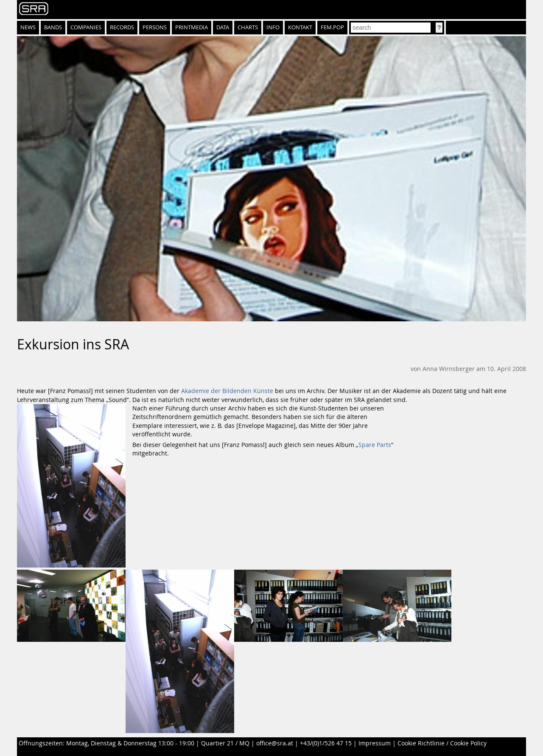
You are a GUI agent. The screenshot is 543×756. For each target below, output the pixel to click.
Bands (53, 27)
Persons (155, 27)
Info (273, 27)
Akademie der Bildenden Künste (227, 391)
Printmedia (192, 27)
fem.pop (332, 27)
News (28, 27)
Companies (86, 27)
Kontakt (300, 27)
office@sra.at (275, 743)
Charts (248, 27)
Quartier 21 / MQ (225, 743)
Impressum (375, 743)
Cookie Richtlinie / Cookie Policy (442, 743)
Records (122, 27)
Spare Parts (375, 445)
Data (223, 27)
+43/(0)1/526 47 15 (326, 743)
